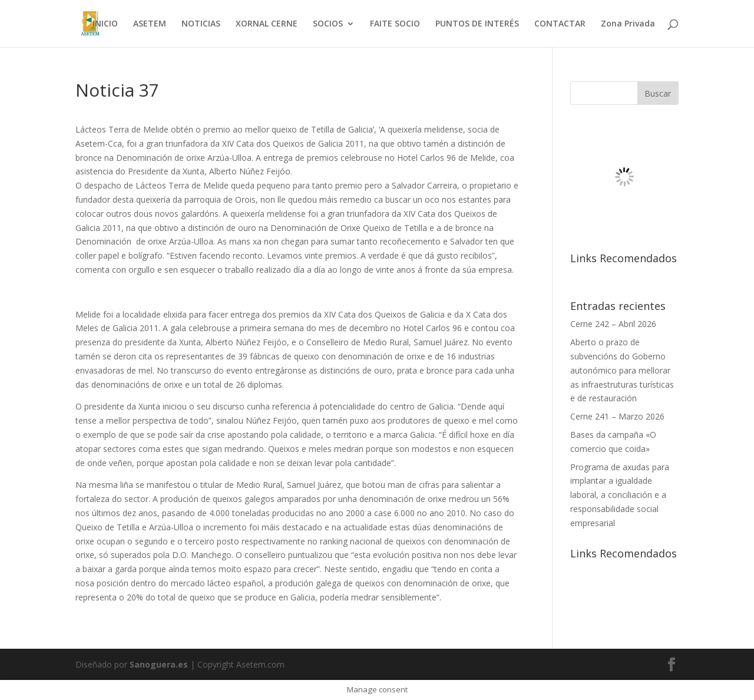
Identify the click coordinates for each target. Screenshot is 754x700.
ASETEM (150, 24)
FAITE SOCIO (395, 24)
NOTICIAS (201, 24)
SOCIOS (328, 24)
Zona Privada (628, 24)
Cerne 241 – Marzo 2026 (617, 416)
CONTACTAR (560, 24)
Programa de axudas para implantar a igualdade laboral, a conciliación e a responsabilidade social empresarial (620, 495)
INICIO (105, 24)
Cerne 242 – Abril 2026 (613, 324)
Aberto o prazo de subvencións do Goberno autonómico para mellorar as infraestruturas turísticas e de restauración (622, 370)
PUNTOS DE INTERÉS (477, 24)
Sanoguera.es (159, 664)
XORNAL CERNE (267, 24)
